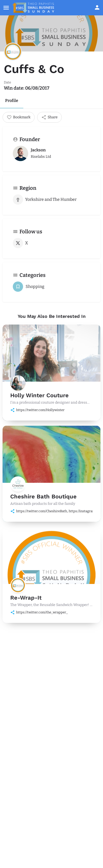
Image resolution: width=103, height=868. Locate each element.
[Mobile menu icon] (6, 8)
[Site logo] (34, 8)
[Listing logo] (13, 51)
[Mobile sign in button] (97, 7)
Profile (12, 101)
